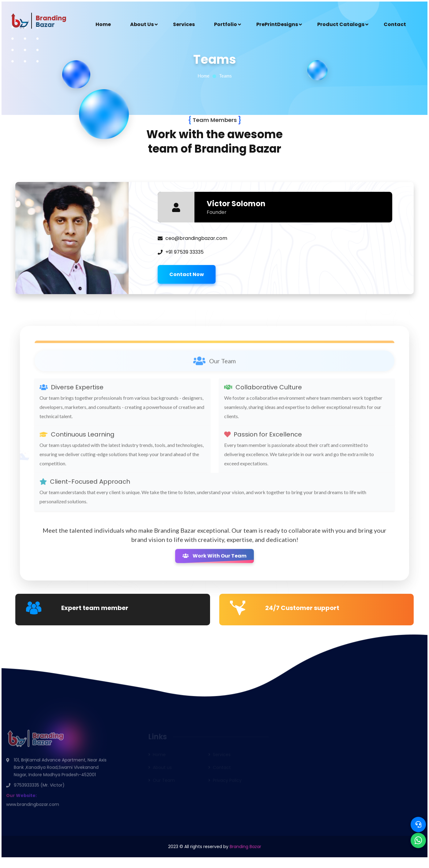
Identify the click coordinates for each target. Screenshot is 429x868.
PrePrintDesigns (277, 24)
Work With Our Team (214, 558)
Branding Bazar (245, 847)
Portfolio (226, 24)
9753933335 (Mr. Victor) (39, 787)
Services (184, 24)
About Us (142, 24)
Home (103, 24)
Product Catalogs (341, 24)
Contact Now (187, 274)
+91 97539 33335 (184, 252)
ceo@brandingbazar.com (196, 238)
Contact (395, 24)
